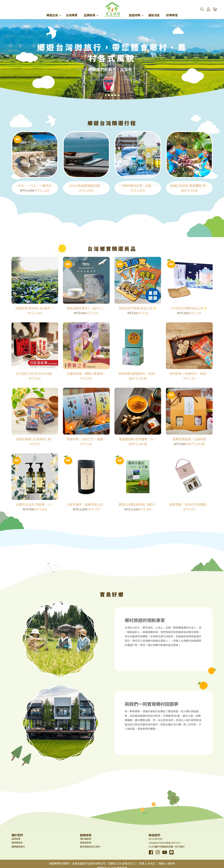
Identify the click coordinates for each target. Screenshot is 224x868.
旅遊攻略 (136, 11)
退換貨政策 (86, 843)
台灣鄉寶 (72, 11)
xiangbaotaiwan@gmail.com (164, 843)
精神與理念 (17, 843)
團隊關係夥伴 (18, 847)
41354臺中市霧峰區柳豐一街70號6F (167, 847)
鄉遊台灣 (54, 11)
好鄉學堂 (172, 11)
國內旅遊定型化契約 (90, 847)
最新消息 (154, 11)
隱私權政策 (86, 839)
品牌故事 (91, 11)
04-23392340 (156, 839)
